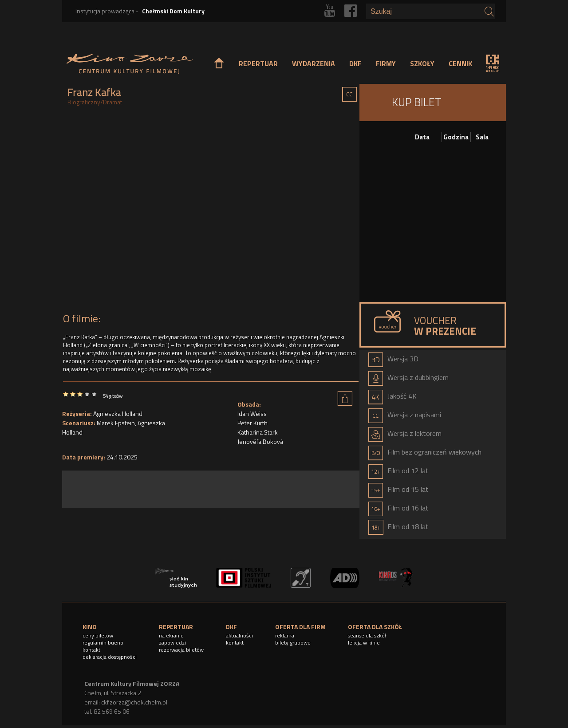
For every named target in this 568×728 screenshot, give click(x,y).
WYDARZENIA (314, 63)
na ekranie (171, 635)
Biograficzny (84, 102)
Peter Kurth (252, 423)
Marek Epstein (116, 423)
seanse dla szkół (367, 635)
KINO (90, 627)
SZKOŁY (422, 63)
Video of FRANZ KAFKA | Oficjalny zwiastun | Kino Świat (211, 212)
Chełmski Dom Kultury (173, 11)
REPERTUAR (258, 63)
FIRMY (386, 63)
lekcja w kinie (364, 643)
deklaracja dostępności (110, 657)
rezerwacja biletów (181, 650)
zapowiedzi (172, 643)
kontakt (91, 650)
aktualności (239, 635)
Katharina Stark (258, 432)
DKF (355, 63)
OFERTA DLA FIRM (300, 627)
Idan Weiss (252, 413)
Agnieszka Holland (118, 413)
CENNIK (460, 63)
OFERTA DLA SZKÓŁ (375, 627)
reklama (285, 635)
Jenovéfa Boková (260, 441)
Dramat (112, 102)
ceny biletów (98, 635)
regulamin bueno (103, 643)
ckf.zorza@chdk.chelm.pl (134, 702)
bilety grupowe (293, 643)
